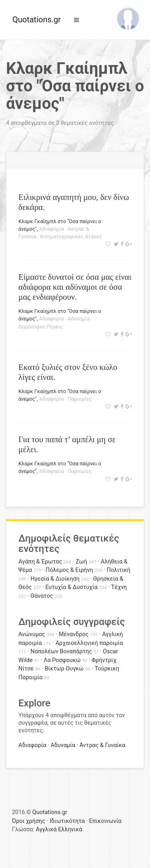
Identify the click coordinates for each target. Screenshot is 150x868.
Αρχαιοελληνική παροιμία (89, 643)
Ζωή (81, 562)
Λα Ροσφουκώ (62, 660)
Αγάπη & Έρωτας (40, 562)
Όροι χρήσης (29, 821)
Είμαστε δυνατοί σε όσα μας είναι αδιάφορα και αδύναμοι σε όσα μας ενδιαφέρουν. (75, 287)
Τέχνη (119, 587)
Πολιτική (119, 570)
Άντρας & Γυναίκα (102, 745)
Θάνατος (42, 596)
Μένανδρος (74, 634)
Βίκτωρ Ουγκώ (64, 669)
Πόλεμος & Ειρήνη (69, 570)
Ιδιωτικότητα (67, 821)
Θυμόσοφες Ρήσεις (41, 327)
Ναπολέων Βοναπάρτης (61, 651)
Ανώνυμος (32, 634)
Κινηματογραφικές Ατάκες (71, 236)
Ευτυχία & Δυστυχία (71, 587)
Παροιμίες (80, 399)
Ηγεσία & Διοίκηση (55, 579)
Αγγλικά (46, 829)
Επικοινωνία (105, 821)
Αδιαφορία (52, 229)
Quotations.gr (37, 20)
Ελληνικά (70, 829)
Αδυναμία (79, 319)
